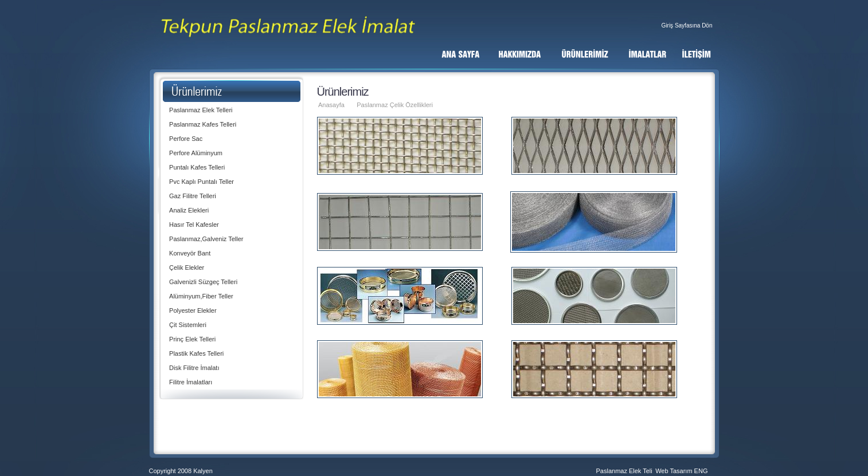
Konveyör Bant (190, 253)
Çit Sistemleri (188, 325)
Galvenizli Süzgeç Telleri (203, 282)
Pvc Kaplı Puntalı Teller (202, 182)
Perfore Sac (186, 139)
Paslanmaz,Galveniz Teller (206, 239)
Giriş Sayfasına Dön (687, 25)
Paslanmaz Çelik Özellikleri (395, 105)
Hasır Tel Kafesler (194, 225)
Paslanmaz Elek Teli (624, 471)
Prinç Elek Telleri (192, 339)
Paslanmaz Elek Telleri (201, 110)
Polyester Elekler (193, 310)
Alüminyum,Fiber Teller (201, 296)
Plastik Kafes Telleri (196, 353)
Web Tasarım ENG (681, 471)
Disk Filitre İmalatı (194, 368)
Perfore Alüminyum (196, 153)
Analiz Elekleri (189, 210)
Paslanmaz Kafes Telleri (203, 124)
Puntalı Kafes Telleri (197, 167)
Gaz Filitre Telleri (193, 196)
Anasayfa (331, 105)
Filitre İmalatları (191, 382)
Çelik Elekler (187, 267)
